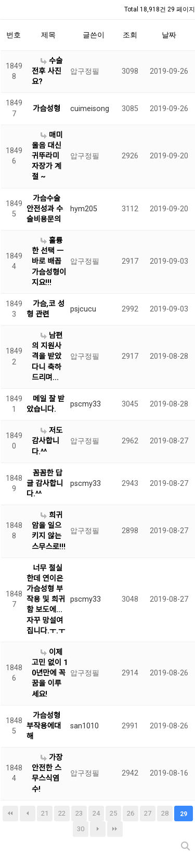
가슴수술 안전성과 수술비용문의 (45, 209)
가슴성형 (47, 109)
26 (131, 813)
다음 (98, 829)
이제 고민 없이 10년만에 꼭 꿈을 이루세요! (50, 673)
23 (79, 813)
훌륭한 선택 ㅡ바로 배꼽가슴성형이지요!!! (49, 262)
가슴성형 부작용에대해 (44, 726)
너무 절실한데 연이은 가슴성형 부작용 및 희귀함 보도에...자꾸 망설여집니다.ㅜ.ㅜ (46, 600)
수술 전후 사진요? (47, 71)
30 (81, 829)
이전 (28, 813)
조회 (130, 35)
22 (62, 813)
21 (45, 813)
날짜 (169, 35)
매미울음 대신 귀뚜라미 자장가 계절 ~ (47, 156)
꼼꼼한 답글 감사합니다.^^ (45, 484)
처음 (10, 813)
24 (96, 813)
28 (165, 813)
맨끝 (115, 829)
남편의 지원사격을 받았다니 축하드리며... (47, 357)
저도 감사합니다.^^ (47, 441)
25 (113, 813)
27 (148, 813)
